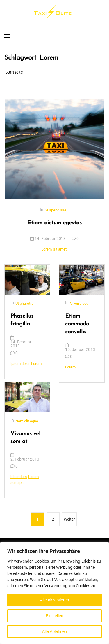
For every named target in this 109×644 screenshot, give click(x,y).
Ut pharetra (24, 303)
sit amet (60, 249)
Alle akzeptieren (55, 600)
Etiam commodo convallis (77, 324)
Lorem (47, 249)
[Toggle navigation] (7, 35)
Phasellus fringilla (22, 320)
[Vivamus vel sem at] (27, 397)
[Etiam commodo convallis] (82, 280)
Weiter (69, 519)
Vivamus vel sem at (25, 438)
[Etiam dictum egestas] (54, 149)
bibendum (19, 477)
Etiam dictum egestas (54, 223)
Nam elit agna (27, 421)
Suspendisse (56, 210)
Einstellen (54, 616)
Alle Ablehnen (55, 631)
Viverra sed (79, 303)
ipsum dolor (20, 364)
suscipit (17, 483)
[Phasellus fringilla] (27, 280)
